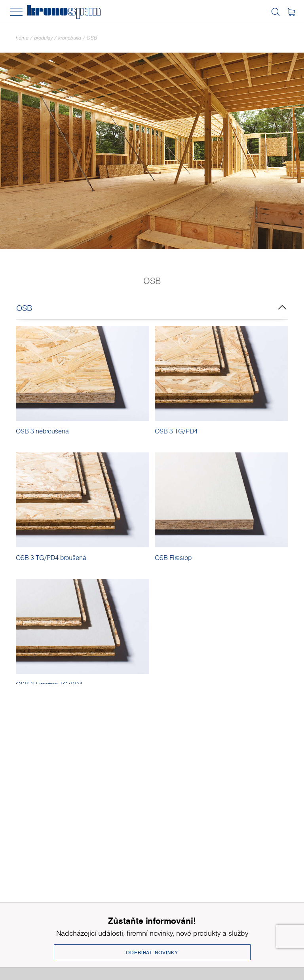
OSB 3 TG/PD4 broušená (51, 558)
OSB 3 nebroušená (42, 431)
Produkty (43, 38)
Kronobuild (70, 38)
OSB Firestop (173, 558)
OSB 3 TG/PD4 (176, 431)
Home (22, 38)
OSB (92, 38)
